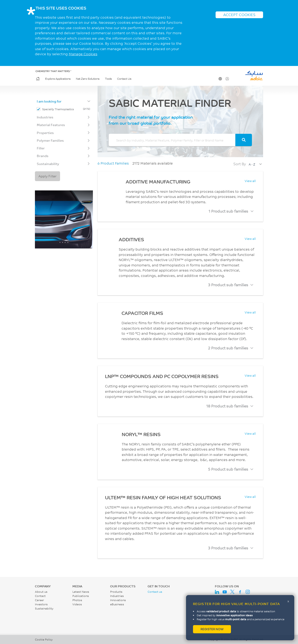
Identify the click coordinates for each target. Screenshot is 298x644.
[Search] (244, 140)
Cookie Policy (44, 639)
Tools (108, 79)
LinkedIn (217, 592)
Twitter (232, 592)
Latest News (81, 592)
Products (116, 592)
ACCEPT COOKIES (239, 15)
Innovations (118, 600)
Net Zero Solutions (88, 79)
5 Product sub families (228, 469)
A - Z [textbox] (252, 164)
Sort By (240, 164)
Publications (81, 596)
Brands (43, 156)
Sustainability (48, 164)
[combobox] (255, 164)
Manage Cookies (83, 54)
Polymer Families (50, 140)
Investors (41, 604)
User (227, 79)
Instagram (248, 592)
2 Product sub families (228, 348)
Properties (45, 133)
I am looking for (49, 101)
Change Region (220, 79)
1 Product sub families (228, 211)
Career (39, 600)
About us (41, 592)
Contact (40, 596)
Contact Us (124, 79)
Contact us (155, 592)
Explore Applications (58, 79)
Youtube (225, 592)
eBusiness (117, 604)
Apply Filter (47, 176)
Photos (77, 600)
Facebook (240, 592)
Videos (77, 604)
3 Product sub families (228, 285)
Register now (212, 629)
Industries (45, 117)
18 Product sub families (227, 406)
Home (37, 79)
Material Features (51, 125)
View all (250, 181)
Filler (41, 148)
